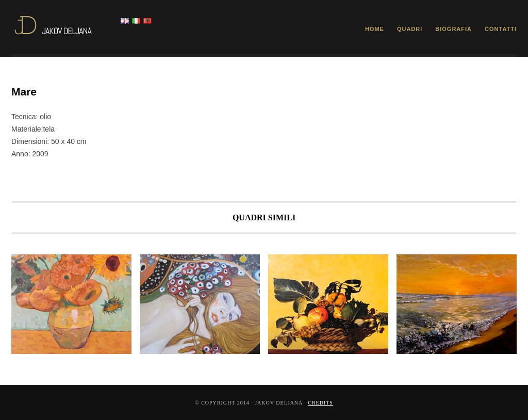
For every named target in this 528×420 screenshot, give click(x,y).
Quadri (410, 29)
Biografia (453, 29)
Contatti (501, 29)
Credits (320, 403)
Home (375, 29)
